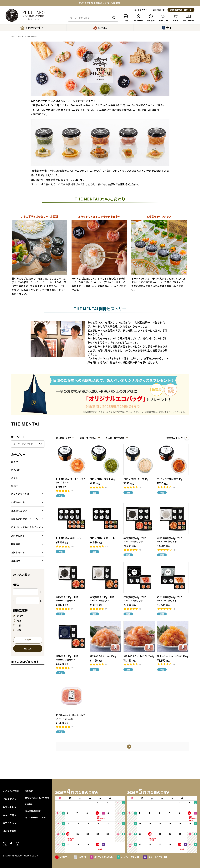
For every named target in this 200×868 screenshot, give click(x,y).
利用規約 (29, 804)
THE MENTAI (32, 36)
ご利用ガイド (159, 10)
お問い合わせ (10, 807)
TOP (13, 36)
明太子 (21, 36)
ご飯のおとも (18, 502)
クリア (28, 640)
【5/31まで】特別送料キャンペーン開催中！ (100, 3)
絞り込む (28, 649)
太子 (167, 28)
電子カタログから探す (25, 662)
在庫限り (16, 561)
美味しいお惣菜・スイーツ (25, 519)
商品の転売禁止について (36, 817)
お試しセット (18, 552)
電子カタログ (10, 823)
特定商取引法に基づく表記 (37, 798)
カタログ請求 (10, 815)
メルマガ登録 (10, 831)
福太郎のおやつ (19, 511)
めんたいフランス (20, 494)
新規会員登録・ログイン (181, 10)
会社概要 (29, 791)
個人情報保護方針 (33, 811)
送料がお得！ (18, 536)
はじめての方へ (141, 10)
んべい (100, 28)
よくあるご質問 (11, 791)
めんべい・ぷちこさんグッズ (26, 527)
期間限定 (16, 544)
